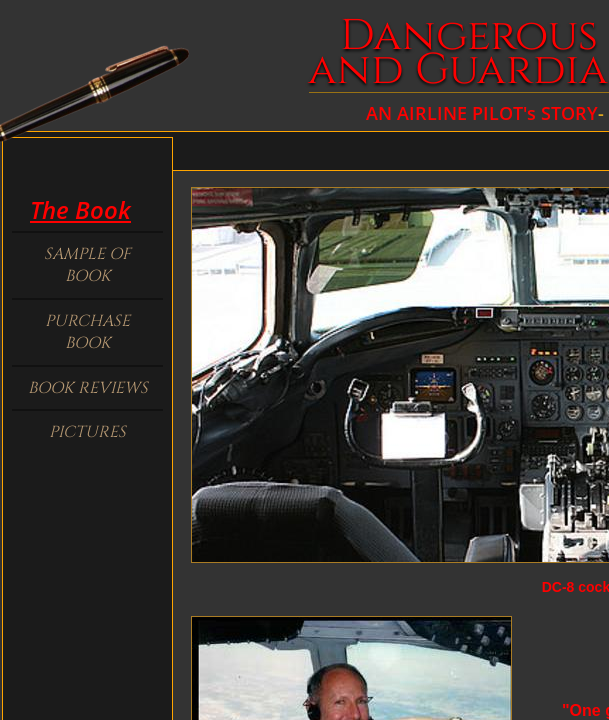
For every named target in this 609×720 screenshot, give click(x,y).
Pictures (87, 432)
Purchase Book (87, 332)
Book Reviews (88, 388)
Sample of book (87, 265)
